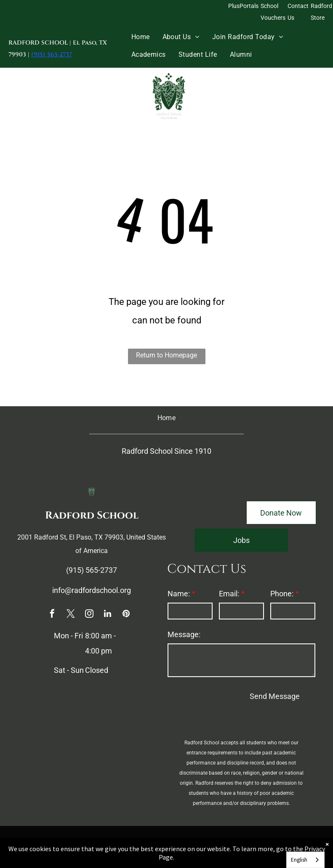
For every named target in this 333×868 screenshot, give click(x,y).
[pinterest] (126, 615)
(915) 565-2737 (52, 54)
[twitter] (71, 615)
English (299, 860)
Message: (184, 634)
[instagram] (89, 615)
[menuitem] (141, 37)
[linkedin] (108, 615)
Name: (179, 594)
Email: (229, 594)
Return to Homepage (166, 355)
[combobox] (305, 860)
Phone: (282, 594)
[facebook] (52, 615)
